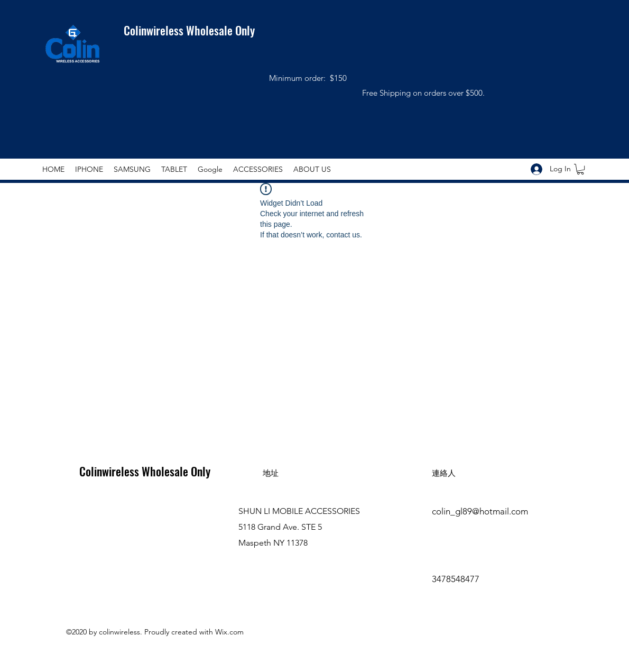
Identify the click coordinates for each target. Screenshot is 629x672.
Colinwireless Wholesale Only (183, 30)
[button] (580, 169)
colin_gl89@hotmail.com (480, 511)
